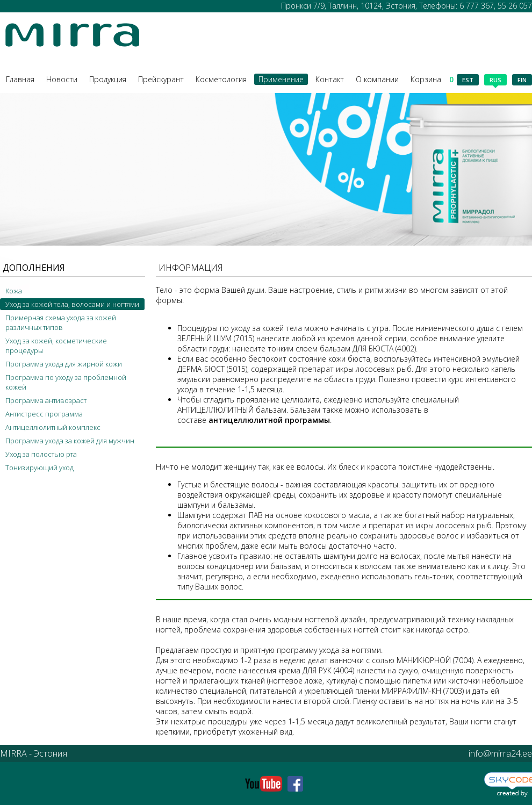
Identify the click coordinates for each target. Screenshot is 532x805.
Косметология (221, 79)
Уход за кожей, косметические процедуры (56, 346)
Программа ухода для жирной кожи (64, 364)
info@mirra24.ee (500, 753)
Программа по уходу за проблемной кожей (66, 382)
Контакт (330, 79)
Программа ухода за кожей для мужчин (70, 441)
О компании (377, 79)
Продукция (108, 79)
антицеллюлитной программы (269, 420)
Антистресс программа (44, 414)
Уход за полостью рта (41, 454)
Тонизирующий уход (39, 468)
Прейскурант (161, 79)
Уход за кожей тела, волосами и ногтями (72, 304)
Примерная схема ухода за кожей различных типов (61, 322)
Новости (62, 79)
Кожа (14, 291)
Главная (20, 79)
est (468, 80)
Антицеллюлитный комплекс (53, 427)
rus (495, 81)
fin (522, 80)
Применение (281, 79)
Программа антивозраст (46, 400)
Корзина (432, 79)
